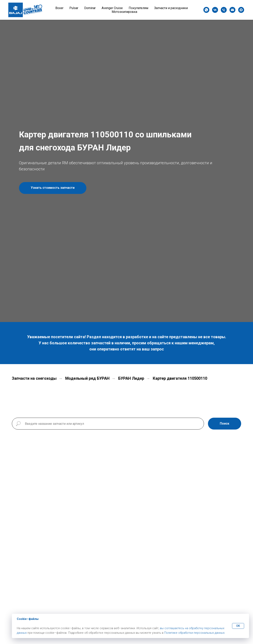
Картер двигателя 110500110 (180, 378)
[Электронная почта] (232, 10)
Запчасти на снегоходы (34, 378)
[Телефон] (224, 10)
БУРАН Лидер (131, 378)
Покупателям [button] (138, 8)
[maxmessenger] (241, 10)
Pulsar (74, 8)
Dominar (90, 8)
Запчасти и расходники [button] (171, 8)
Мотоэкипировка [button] (124, 12)
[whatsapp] (206, 10)
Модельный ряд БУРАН (87, 378)
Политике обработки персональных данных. (195, 633)
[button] (53, 188)
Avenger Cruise (112, 8)
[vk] (215, 10)
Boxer (59, 8)
